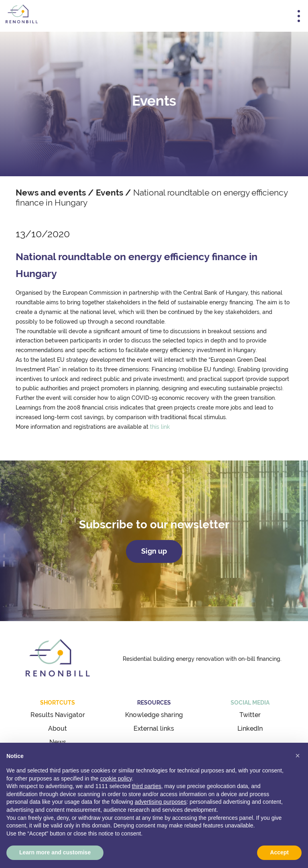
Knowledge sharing (154, 715)
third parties (147, 786)
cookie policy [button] (116, 778)
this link (160, 427)
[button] (298, 756)
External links (154, 728)
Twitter (250, 715)
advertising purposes (161, 802)
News (58, 742)
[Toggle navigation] (299, 16)
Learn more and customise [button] (55, 852)
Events (109, 193)
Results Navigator (58, 715)
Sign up (154, 551)
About (58, 728)
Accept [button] (279, 852)
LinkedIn (250, 728)
